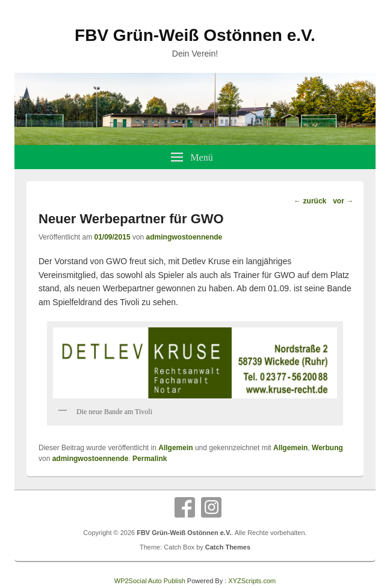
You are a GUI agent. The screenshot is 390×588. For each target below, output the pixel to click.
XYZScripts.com (252, 581)
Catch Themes (228, 547)
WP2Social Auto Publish (150, 581)
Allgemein (175, 448)
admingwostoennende (184, 237)
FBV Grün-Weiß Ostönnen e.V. (195, 35)
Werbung (327, 448)
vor (343, 201)
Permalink (150, 459)
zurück (310, 201)
